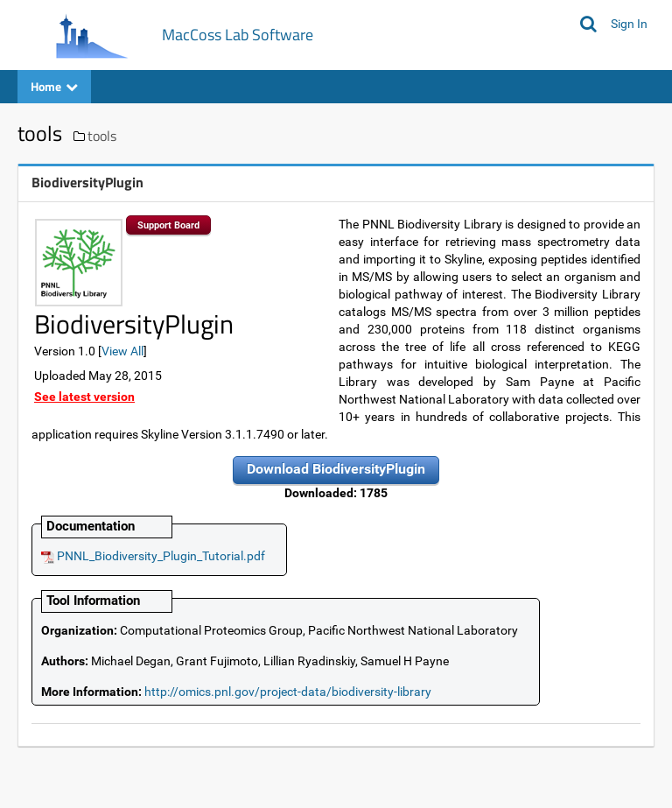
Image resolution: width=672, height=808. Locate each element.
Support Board (168, 225)
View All (122, 351)
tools (102, 136)
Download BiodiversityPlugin (336, 469)
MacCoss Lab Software (238, 35)
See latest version (84, 397)
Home (54, 86)
